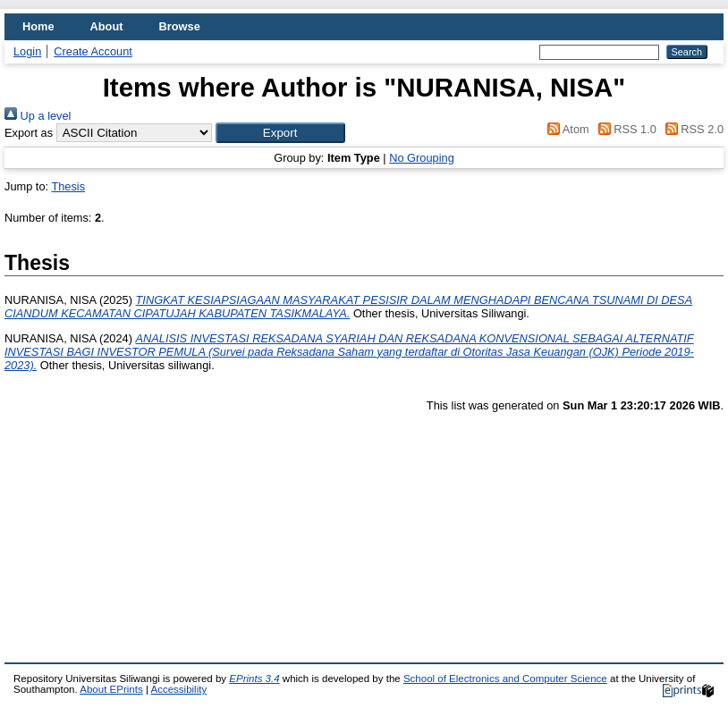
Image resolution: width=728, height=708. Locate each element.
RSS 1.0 (624, 129)
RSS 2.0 (691, 129)
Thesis (68, 186)
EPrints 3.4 (254, 678)
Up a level (38, 116)
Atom (566, 129)
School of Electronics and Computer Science (505, 678)
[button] (280, 133)
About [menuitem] (107, 26)
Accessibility (178, 689)
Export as (29, 133)
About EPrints (111, 689)
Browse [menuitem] (180, 26)
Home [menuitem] (38, 26)
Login (27, 51)
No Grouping (422, 158)
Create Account (93, 51)
